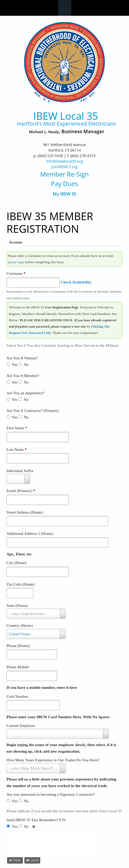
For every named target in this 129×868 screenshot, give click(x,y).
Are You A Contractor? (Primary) (33, 411)
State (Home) (17, 606)
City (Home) (17, 563)
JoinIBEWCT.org (65, 167)
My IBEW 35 (64, 194)
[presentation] (51, 843)
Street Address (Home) (25, 512)
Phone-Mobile (18, 667)
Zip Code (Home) (21, 584)
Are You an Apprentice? (25, 393)
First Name (17, 428)
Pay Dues (64, 184)
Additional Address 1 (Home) (30, 534)
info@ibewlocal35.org (64, 161)
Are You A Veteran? (22, 358)
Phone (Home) (18, 646)
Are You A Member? (23, 376)
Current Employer (21, 726)
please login (16, 262)
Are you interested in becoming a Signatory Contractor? (51, 794)
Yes (15, 365)
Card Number (17, 696)
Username (16, 273)
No (26, 365)
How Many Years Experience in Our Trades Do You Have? (53, 760)
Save (15, 860)
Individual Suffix (20, 471)
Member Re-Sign (64, 174)
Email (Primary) (21, 491)
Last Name (17, 450)
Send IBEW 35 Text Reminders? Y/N (36, 820)
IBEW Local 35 (66, 116)
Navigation (65, 8)
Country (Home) (20, 626)
